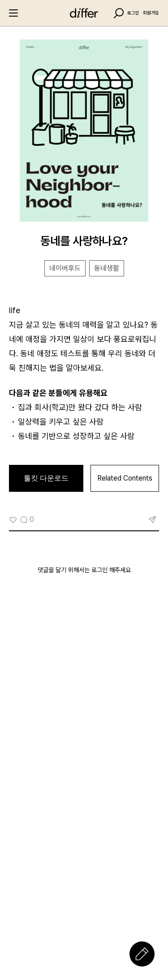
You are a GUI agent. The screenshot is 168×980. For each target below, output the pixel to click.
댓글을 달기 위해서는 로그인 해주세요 (84, 570)
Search (119, 13)
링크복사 (152, 520)
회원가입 (151, 13)
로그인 (133, 13)
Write (142, 954)
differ (84, 13)
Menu (13, 13)
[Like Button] (13, 520)
